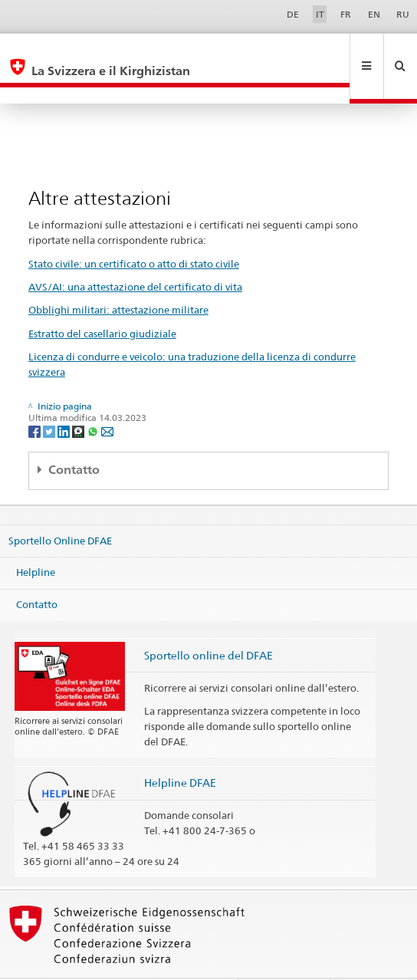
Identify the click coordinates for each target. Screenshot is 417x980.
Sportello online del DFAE (208, 622)
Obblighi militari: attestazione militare (118, 277)
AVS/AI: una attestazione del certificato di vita (135, 254)
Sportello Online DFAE (60, 507)
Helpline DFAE (180, 750)
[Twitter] (50, 398)
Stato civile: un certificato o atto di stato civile (134, 231)
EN (374, 14)
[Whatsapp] (94, 398)
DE (293, 14)
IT (320, 14)
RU (403, 14)
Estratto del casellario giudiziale (102, 301)
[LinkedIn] (65, 398)
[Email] (107, 398)
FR (346, 14)
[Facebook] (36, 398)
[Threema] (79, 398)
